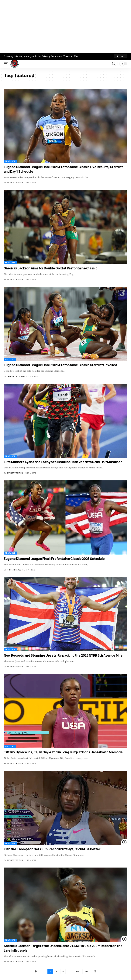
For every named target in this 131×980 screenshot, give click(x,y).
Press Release (14, 570)
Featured (10, 161)
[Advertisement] (65, 27)
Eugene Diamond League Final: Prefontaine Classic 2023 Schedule (54, 559)
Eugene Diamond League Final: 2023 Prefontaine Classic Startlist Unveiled (60, 365)
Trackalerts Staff (16, 376)
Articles (10, 359)
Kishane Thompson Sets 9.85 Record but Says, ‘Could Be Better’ (52, 849)
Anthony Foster (15, 183)
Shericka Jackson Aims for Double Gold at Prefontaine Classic (51, 268)
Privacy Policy (50, 56)
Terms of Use (71, 56)
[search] (114, 64)
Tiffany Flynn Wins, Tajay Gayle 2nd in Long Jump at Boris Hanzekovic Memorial (64, 752)
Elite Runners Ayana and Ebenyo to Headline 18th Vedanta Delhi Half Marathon (63, 462)
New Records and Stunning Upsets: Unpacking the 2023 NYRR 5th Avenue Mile (63, 655)
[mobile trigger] (7, 64)
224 (86, 971)
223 (78, 971)
